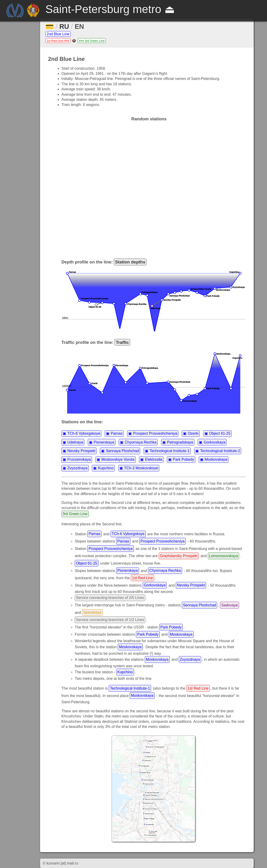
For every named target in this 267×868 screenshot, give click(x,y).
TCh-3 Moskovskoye (141, 468)
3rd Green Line (92, 41)
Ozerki (193, 433)
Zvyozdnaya (78, 468)
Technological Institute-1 (170, 451)
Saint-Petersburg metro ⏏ (110, 9)
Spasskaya (92, 612)
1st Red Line (58, 41)
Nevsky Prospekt (81, 451)
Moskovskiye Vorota (118, 459)
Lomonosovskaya (224, 556)
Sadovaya (229, 605)
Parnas (117, 433)
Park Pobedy (183, 459)
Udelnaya (75, 442)
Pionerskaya (104, 442)
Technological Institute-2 (220, 451)
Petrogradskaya (180, 442)
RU (64, 26)
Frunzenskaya (79, 459)
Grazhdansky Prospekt (179, 556)
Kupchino (106, 468)
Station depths (130, 262)
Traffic (122, 342)
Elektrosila (154, 459)
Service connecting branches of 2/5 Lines (110, 598)
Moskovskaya (216, 459)
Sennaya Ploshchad (122, 451)
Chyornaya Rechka (141, 442)
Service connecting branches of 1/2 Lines (110, 620)
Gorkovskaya (215, 442)
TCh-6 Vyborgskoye (84, 433)
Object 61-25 (220, 433)
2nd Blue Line (58, 34)
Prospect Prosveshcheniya (155, 433)
